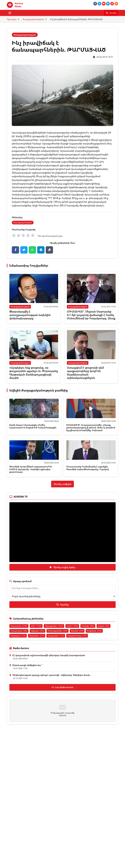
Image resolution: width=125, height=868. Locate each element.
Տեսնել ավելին (63, 484)
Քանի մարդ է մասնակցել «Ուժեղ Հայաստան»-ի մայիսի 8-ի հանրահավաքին (33, 426)
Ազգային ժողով (77, 636)
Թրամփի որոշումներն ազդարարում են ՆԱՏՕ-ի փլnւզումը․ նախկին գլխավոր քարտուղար (31, 469)
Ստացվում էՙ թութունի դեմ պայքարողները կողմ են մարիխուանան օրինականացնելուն (85, 373)
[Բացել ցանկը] (10, 13)
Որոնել (62, 605)
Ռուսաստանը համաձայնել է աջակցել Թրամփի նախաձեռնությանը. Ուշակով (87, 468)
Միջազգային (54, 626)
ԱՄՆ (36, 626)
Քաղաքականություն (33, 19)
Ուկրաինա (37, 636)
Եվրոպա (37, 631)
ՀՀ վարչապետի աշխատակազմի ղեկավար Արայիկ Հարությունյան (49, 655)
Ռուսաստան (19, 631)
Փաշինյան (94, 631)
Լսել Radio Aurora (63, 687)
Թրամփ (77, 631)
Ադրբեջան (18, 636)
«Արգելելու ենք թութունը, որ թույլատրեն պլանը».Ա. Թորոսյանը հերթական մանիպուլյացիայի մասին (34, 373)
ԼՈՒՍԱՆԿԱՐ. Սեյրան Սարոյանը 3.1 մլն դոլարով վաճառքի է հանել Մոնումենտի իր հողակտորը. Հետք (91, 315)
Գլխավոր (12, 19)
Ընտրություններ (58, 631)
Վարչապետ (56, 636)
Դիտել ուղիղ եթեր (63, 567)
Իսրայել (88, 626)
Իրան (72, 626)
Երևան (104, 626)
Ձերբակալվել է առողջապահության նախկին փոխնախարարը (30, 315)
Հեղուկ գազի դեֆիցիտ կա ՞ (27, 665)
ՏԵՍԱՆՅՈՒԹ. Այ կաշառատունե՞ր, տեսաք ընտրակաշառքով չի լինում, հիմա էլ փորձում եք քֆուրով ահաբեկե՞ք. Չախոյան (91, 428)
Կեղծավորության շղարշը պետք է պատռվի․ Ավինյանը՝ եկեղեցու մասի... (52, 675)
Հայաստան (19, 626)
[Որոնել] (111, 13)
